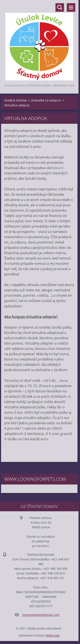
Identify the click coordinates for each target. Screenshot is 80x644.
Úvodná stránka (15, 100)
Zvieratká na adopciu (46, 100)
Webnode (53, 635)
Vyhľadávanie (60, 7)
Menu (71, 7)
